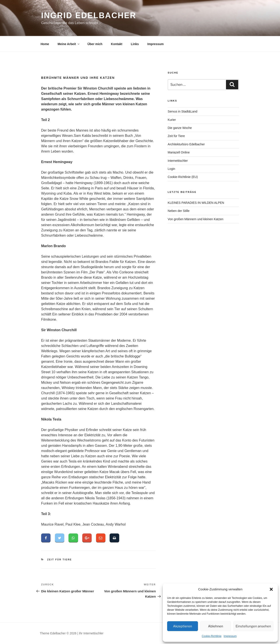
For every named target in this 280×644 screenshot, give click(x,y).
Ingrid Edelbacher (89, 15)
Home (45, 44)
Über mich (95, 44)
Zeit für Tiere (60, 560)
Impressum (230, 636)
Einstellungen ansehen (253, 626)
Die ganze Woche (180, 128)
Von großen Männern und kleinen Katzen (196, 219)
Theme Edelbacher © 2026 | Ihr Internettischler (72, 634)
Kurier (172, 120)
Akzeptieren (183, 626)
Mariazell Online (179, 152)
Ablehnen (216, 626)
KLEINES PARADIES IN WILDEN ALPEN (196, 203)
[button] (271, 589)
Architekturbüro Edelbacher (186, 144)
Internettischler (178, 161)
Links (135, 44)
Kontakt (117, 44)
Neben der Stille (179, 211)
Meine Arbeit (69, 44)
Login (171, 169)
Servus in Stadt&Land (183, 111)
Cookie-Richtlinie (212, 636)
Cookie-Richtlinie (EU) (183, 177)
